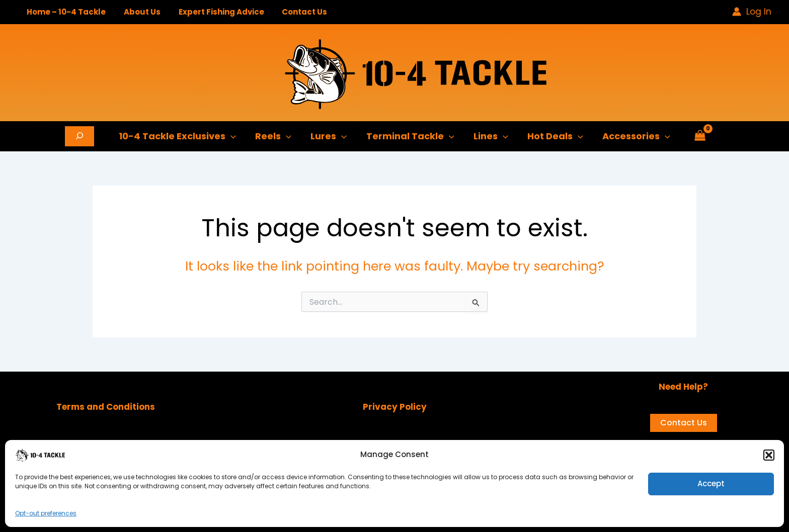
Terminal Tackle (410, 136)
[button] (769, 455)
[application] (234, 136)
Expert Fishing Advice (214, 12)
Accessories (633, 136)
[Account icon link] (752, 12)
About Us (138, 12)
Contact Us (294, 12)
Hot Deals (553, 136)
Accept (711, 483)
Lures (330, 136)
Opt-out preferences (46, 513)
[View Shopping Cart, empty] (696, 136)
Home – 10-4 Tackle (65, 12)
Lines (489, 136)
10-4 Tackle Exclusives (181, 136)
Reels (276, 136)
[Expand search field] (84, 136)
